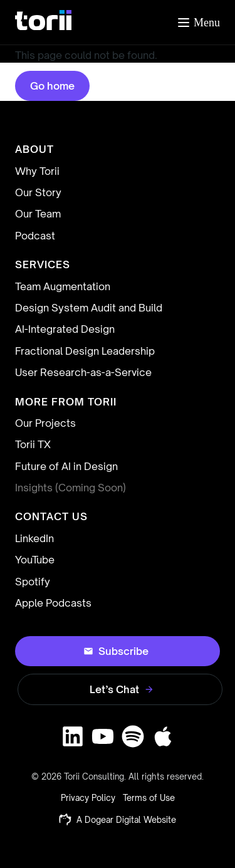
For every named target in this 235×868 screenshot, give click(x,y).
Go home (52, 86)
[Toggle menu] (198, 23)
